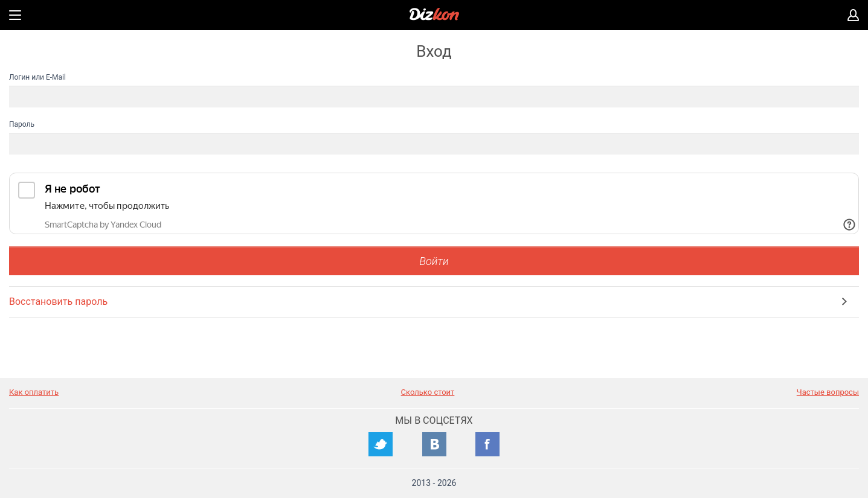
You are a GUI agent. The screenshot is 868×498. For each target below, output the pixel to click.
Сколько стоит (428, 392)
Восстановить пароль (58, 302)
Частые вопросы (828, 392)
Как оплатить (34, 392)
